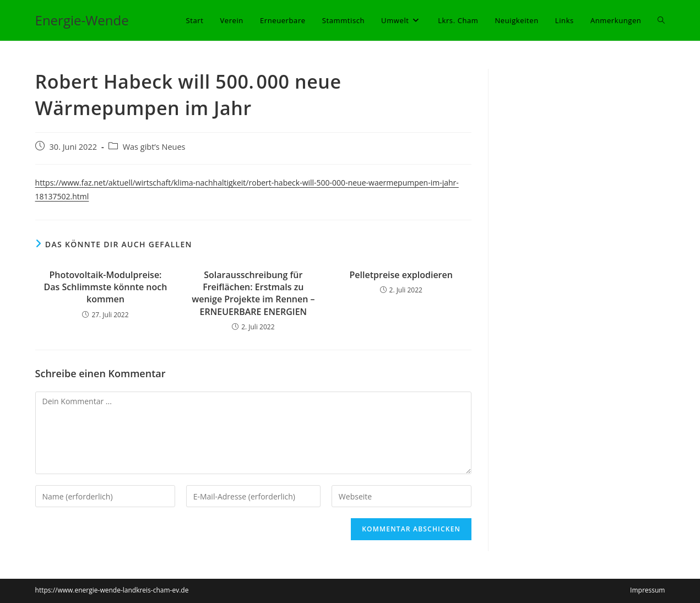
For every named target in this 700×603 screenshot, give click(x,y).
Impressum (647, 590)
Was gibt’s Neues (154, 147)
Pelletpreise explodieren (401, 275)
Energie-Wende (82, 20)
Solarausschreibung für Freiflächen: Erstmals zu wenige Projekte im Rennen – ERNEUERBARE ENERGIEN (253, 293)
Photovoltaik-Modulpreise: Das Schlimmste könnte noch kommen (106, 287)
